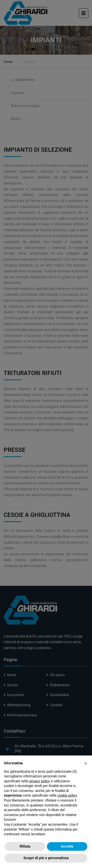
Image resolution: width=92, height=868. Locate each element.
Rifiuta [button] (25, 846)
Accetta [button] (67, 846)
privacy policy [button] (40, 781)
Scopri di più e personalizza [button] (46, 858)
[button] (86, 763)
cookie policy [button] (67, 795)
